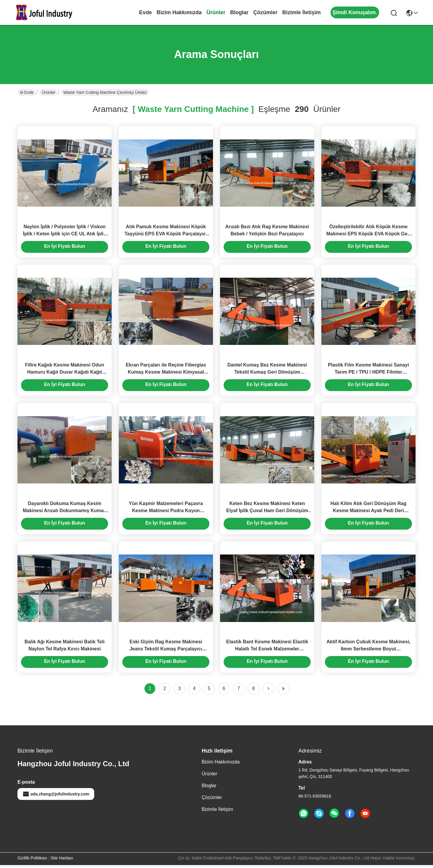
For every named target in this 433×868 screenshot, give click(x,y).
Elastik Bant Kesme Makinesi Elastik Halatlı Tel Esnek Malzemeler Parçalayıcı (267, 652)
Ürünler (216, 12)
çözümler (265, 12)
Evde (146, 12)
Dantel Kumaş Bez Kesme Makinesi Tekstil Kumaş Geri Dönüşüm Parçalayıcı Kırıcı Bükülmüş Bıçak (267, 373)
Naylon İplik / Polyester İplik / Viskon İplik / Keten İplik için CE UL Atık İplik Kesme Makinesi (65, 234)
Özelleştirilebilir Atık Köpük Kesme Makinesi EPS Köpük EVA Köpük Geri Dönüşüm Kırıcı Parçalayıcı (369, 234)
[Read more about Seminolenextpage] (268, 692)
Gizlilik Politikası (32, 861)
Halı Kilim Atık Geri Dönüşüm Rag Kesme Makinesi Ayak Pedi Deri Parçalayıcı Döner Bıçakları (368, 513)
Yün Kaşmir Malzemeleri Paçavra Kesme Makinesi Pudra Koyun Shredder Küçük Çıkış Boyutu (166, 513)
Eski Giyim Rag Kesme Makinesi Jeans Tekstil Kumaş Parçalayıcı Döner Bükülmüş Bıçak (166, 652)
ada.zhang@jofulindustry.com (56, 797)
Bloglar (239, 12)
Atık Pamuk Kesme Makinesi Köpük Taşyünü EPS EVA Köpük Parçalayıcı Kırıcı (166, 234)
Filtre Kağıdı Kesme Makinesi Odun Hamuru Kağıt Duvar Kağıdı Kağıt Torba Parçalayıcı (65, 373)
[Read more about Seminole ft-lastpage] (283, 692)
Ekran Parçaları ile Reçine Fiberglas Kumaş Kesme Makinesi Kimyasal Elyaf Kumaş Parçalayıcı (166, 373)
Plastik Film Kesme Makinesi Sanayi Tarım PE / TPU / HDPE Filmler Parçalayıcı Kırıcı (368, 373)
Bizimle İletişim (302, 12)
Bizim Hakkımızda (179, 12)
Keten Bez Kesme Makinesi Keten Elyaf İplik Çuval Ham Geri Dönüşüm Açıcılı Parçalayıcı (267, 513)
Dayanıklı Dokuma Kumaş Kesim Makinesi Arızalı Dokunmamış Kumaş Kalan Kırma (65, 513)
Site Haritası (62, 861)
